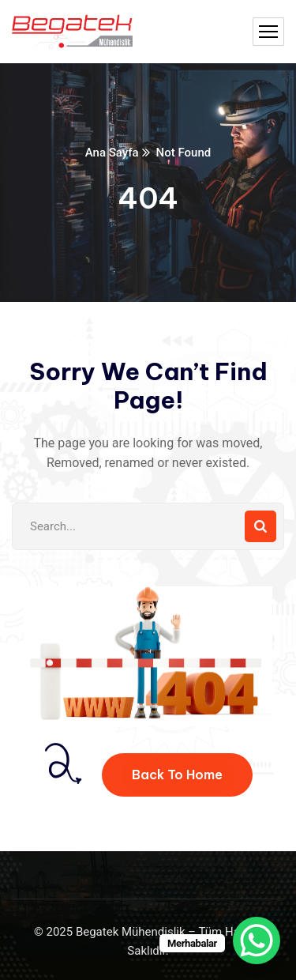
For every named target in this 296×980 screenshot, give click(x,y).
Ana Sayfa (112, 153)
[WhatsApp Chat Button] (257, 940)
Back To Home (177, 775)
